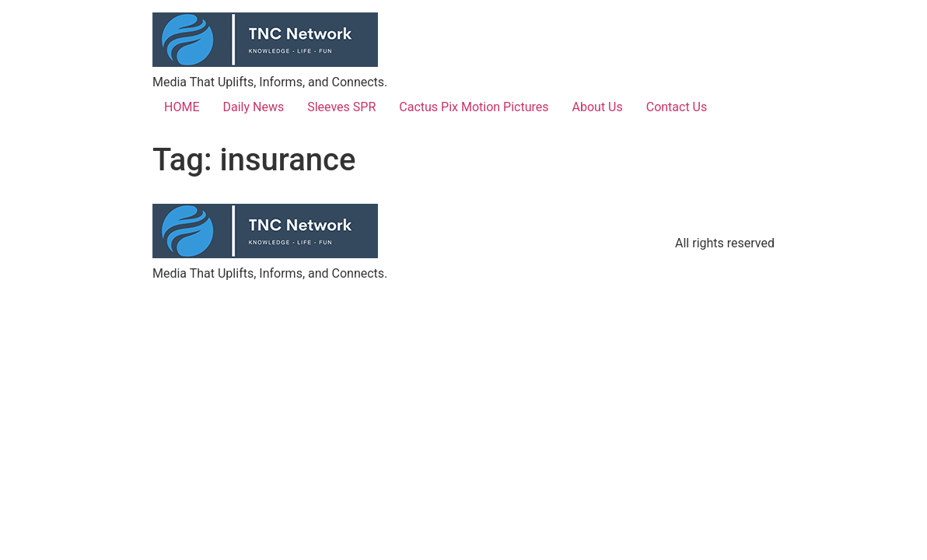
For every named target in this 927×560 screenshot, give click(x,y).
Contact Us (677, 107)
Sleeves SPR (341, 107)
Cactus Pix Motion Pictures (474, 107)
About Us (598, 107)
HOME (182, 107)
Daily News (253, 107)
